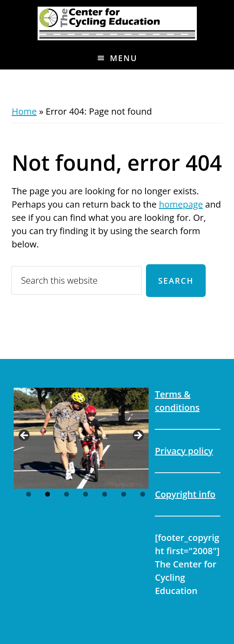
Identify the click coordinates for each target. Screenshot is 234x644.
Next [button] (138, 436)
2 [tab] (48, 494)
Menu (123, 58)
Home (24, 111)
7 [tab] (143, 494)
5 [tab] (105, 494)
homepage (181, 204)
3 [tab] (67, 494)
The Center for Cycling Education (117, 23)
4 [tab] (86, 494)
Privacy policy (184, 451)
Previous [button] (25, 436)
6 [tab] (124, 494)
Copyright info (185, 494)
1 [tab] (29, 494)
